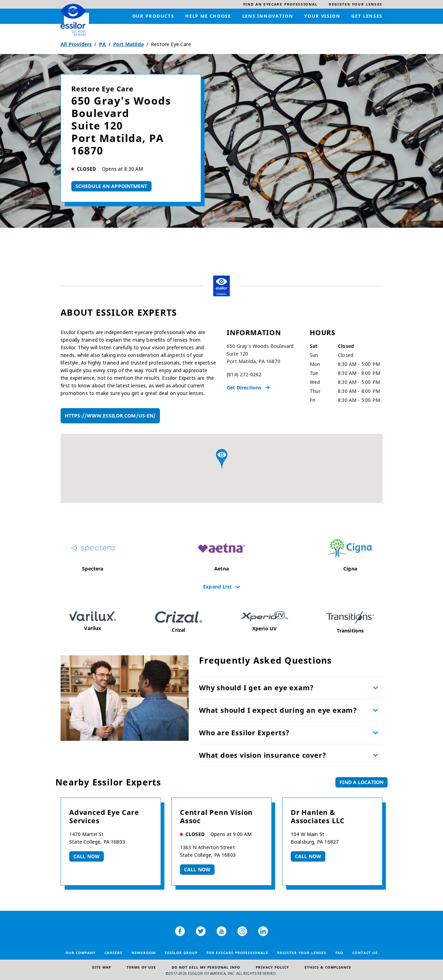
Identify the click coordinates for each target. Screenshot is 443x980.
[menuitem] (281, 4)
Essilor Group (181, 953)
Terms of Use (141, 967)
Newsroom (144, 953)
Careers (114, 953)
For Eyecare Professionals (237, 953)
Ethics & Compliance (328, 967)
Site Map (102, 967)
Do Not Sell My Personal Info (206, 967)
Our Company (80, 953)
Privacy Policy (272, 967)
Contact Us (365, 953)
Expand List (217, 586)
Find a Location (361, 782)
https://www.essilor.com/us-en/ (110, 416)
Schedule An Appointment (111, 186)
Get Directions (244, 388)
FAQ (339, 953)
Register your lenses (302, 953)
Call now (87, 856)
